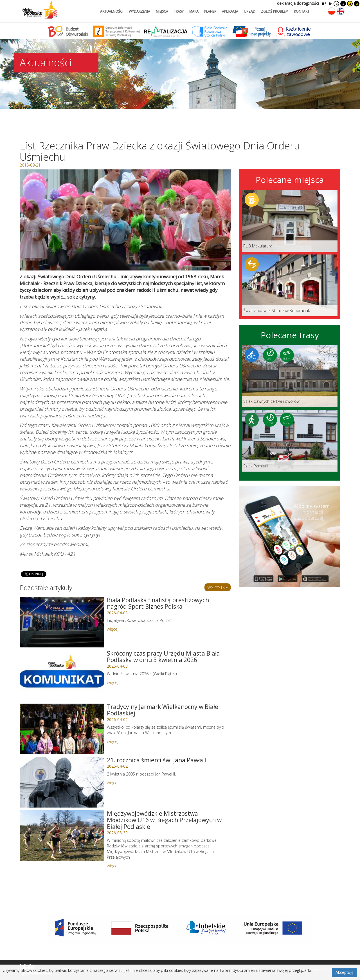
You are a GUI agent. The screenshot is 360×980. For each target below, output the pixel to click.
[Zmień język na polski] (332, 11)
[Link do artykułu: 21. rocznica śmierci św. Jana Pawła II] (62, 782)
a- (330, 3)
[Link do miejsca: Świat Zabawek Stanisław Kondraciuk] (290, 285)
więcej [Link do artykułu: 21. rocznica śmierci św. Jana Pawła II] (113, 783)
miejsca (162, 11)
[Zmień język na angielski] (341, 11)
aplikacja (230, 11)
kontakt (302, 11)
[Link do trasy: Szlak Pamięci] (290, 441)
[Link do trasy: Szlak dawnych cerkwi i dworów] (290, 376)
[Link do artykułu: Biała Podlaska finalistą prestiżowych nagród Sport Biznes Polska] (62, 622)
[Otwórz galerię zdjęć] (125, 220)
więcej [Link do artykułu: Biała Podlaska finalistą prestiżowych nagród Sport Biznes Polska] (113, 629)
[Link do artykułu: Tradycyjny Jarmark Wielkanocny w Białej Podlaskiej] (62, 729)
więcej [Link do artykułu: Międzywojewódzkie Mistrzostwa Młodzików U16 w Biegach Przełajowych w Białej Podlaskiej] (113, 866)
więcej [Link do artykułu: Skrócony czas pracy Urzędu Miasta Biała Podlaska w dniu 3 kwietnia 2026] (113, 682)
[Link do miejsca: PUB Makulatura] (290, 221)
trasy (179, 11)
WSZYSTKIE (218, 587)
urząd (250, 11)
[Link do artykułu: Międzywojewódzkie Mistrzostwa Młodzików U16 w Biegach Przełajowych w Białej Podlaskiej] (62, 836)
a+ (324, 3)
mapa (194, 11)
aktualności (112, 11)
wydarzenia (139, 11)
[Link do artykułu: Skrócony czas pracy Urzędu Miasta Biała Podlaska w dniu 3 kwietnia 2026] (62, 676)
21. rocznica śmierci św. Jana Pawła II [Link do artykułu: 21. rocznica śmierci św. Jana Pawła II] (157, 760)
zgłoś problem (275, 11)
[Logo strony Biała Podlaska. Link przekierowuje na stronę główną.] (40, 10)
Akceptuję (345, 972)
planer (210, 11)
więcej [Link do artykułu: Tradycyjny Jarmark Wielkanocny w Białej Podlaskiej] (113, 741)
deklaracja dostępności (298, 3)
